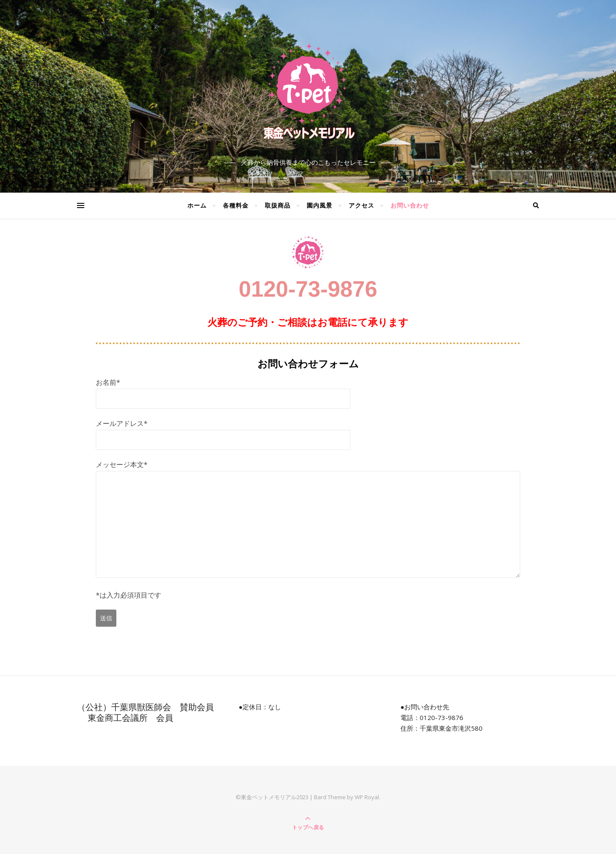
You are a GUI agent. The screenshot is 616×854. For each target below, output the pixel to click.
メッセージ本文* (308, 520)
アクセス (361, 205)
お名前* (223, 390)
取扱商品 (278, 205)
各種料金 (236, 205)
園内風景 (320, 205)
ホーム (197, 205)
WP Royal (367, 797)
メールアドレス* (223, 431)
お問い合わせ (410, 205)
